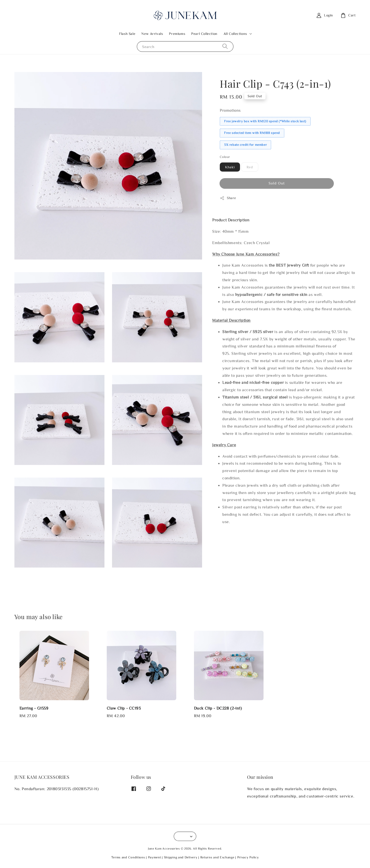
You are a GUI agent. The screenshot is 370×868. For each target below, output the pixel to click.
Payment (155, 857)
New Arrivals (152, 34)
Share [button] (228, 198)
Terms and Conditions (128, 857)
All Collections (235, 34)
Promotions (230, 110)
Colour (225, 157)
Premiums (177, 34)
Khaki (230, 167)
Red (250, 167)
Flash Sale (127, 34)
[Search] (225, 46)
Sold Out (277, 183)
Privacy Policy (248, 857)
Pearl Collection (204, 34)
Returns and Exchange (217, 857)
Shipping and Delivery (181, 857)
